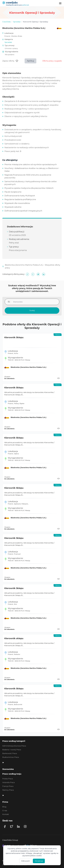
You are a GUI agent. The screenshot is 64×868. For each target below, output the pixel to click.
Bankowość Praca (10, 753)
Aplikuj (30, 61)
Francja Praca (8, 786)
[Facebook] (5, 826)
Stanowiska (8, 769)
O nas (5, 811)
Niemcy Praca (8, 790)
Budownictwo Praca (11, 757)
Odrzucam (26, 861)
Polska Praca (8, 779)
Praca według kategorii (14, 741)
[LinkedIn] (18, 826)
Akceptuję (39, 861)
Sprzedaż (17, 22)
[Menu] (60, 3)
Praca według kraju (12, 774)
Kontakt (6, 814)
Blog (4, 807)
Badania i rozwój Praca (12, 750)
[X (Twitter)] (12, 826)
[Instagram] (25, 826)
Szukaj (32, 310)
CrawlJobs (7, 22)
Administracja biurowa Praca (14, 746)
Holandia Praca (8, 782)
